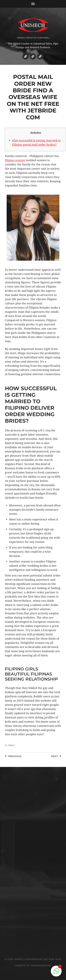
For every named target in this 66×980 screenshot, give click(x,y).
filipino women (15, 160)
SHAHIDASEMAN (41, 965)
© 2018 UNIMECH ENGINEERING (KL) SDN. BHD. (33, 959)
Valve (11, 745)
